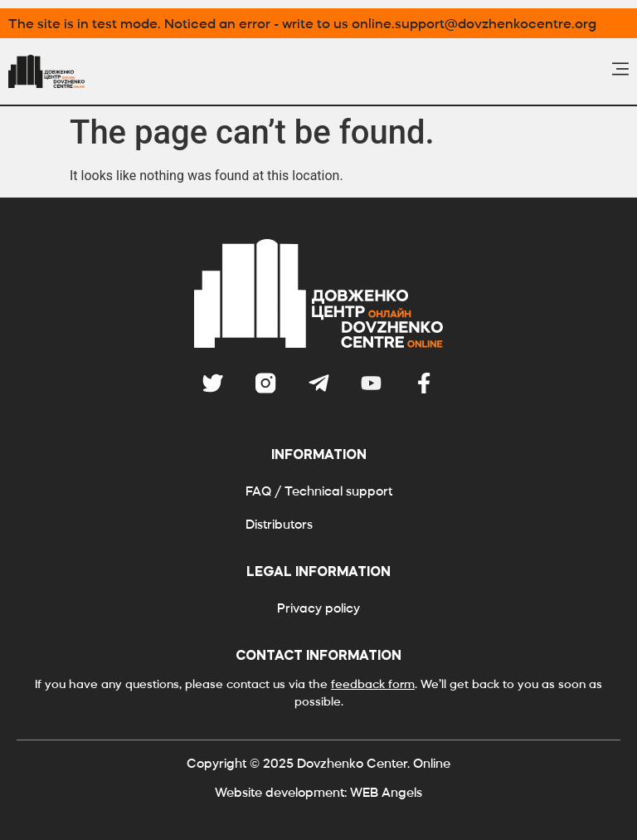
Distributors (279, 524)
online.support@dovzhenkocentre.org (474, 23)
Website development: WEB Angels (318, 792)
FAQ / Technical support (319, 491)
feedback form (373, 684)
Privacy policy (318, 608)
